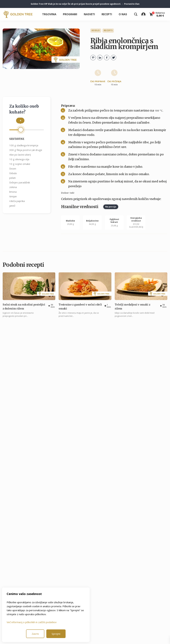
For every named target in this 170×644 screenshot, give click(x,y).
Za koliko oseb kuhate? (24, 109)
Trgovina (49, 14)
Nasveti (89, 14)
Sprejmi (56, 634)
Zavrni (35, 634)
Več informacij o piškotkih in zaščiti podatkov (32, 622)
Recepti (107, 14)
